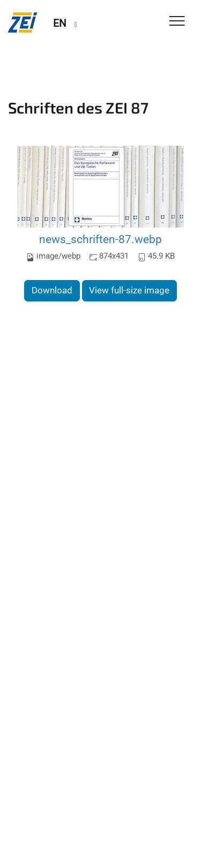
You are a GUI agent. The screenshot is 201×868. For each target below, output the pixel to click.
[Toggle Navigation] (177, 22)
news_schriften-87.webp (100, 239)
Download (52, 290)
